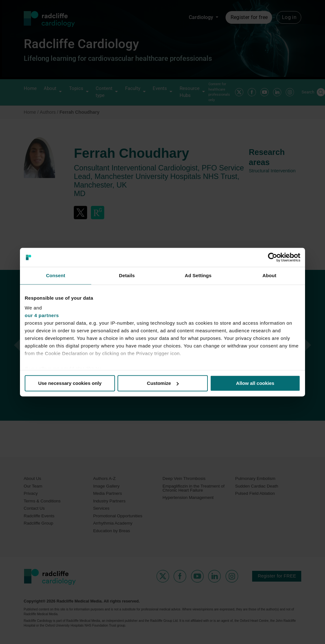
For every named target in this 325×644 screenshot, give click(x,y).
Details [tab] (127, 275)
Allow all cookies (255, 383)
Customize (163, 383)
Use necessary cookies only (70, 383)
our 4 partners (42, 315)
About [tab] (270, 275)
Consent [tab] (56, 275)
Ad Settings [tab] (198, 275)
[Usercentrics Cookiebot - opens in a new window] (273, 257)
